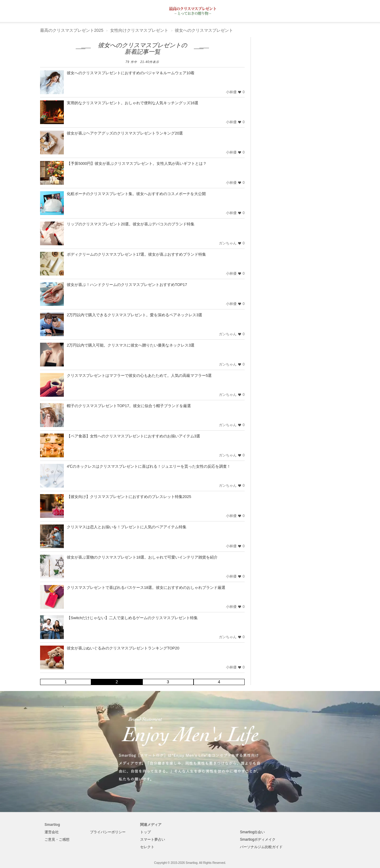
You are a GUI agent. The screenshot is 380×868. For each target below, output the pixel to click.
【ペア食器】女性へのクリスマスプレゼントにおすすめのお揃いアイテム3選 (133, 436)
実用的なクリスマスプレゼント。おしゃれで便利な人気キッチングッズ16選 (133, 103)
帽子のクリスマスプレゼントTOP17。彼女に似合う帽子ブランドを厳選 (129, 406)
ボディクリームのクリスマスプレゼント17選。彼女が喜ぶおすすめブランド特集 (136, 254)
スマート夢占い (153, 839)
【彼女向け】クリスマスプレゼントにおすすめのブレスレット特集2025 (129, 497)
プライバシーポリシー (108, 832)
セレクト (147, 847)
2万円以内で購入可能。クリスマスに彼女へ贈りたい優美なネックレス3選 (131, 345)
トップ (145, 832)
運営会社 (52, 832)
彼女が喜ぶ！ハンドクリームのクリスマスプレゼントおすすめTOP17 (127, 285)
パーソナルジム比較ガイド (261, 847)
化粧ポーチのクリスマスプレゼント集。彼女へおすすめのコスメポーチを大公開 (136, 194)
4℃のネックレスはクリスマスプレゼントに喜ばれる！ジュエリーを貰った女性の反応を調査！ (149, 466)
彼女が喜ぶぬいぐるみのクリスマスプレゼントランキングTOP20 (123, 648)
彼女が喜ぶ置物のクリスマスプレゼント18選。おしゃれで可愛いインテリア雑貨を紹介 (142, 557)
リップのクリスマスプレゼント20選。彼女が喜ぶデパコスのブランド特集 (131, 224)
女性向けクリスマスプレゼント (139, 30)
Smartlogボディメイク (258, 839)
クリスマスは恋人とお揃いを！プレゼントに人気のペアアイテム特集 (127, 527)
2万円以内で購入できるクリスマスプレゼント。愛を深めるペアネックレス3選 (134, 315)
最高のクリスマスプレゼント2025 (72, 30)
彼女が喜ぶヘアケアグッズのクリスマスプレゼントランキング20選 (125, 133)
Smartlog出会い (252, 832)
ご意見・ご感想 (57, 839)
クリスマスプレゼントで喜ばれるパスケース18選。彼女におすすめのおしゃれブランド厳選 (146, 588)
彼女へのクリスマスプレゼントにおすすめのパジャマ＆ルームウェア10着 (131, 73)
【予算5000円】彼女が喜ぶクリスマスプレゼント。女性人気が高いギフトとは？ (137, 163)
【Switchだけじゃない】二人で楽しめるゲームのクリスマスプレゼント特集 (132, 618)
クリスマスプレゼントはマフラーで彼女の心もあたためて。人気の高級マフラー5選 (139, 375)
